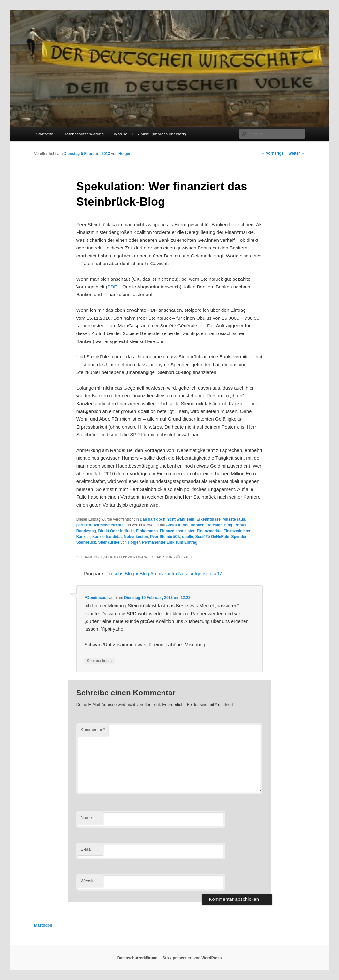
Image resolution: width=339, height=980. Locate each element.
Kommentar (93, 729)
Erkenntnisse (208, 519)
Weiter (297, 153)
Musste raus (234, 519)
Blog (228, 525)
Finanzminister (237, 531)
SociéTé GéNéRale (212, 537)
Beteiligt (214, 525)
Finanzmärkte (209, 531)
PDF (112, 287)
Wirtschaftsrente (108, 525)
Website (88, 881)
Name (86, 818)
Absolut (173, 525)
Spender (239, 537)
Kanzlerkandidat (107, 537)
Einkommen (147, 531)
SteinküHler (109, 542)
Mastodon (43, 925)
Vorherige (272, 153)
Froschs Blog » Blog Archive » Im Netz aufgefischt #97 (164, 574)
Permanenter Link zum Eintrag (170, 542)
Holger (124, 154)
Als (186, 525)
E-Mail (87, 849)
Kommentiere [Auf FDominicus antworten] (100, 661)
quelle (188, 537)
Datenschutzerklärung (84, 134)
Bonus (240, 525)
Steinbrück (86, 542)
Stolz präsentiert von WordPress (192, 958)
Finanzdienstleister (177, 531)
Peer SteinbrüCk (165, 537)
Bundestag (86, 531)
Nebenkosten (136, 537)
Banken (197, 525)
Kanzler (83, 537)
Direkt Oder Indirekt (116, 531)
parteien (84, 525)
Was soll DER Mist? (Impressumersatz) (150, 134)
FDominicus (95, 598)
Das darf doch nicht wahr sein (167, 519)
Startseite (45, 134)
